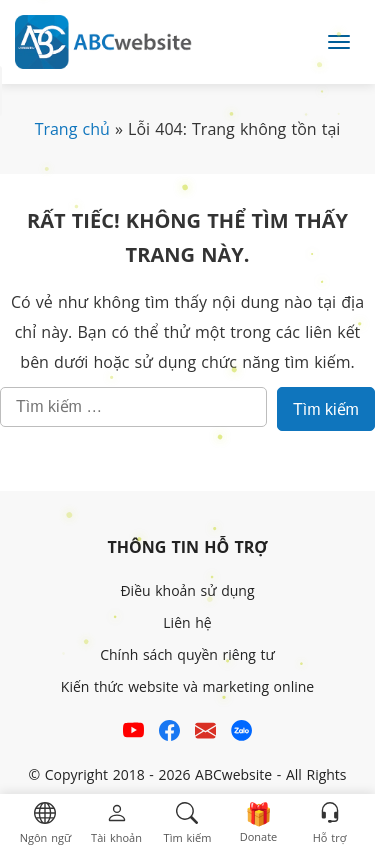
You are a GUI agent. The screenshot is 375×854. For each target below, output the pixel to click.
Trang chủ (72, 129)
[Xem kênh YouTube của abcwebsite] (133, 733)
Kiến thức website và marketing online (187, 686)
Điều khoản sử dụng (187, 590)
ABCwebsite (233, 774)
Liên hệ (187, 622)
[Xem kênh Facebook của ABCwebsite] (169, 733)
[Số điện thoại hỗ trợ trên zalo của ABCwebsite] (241, 733)
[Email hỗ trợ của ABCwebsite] (205, 733)
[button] (45, 824)
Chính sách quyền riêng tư (187, 654)
